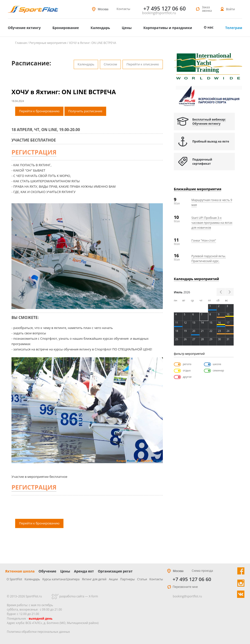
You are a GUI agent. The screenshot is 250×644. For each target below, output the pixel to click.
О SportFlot (14, 579)
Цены (127, 28)
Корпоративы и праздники (168, 28)
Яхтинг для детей (94, 579)
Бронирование (66, 28)
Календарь (100, 28)
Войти (230, 9)
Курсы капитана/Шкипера (61, 579)
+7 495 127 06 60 (192, 579)
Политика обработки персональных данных (38, 632)
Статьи (142, 579)
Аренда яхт (84, 571)
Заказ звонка (207, 9)
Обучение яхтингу (24, 28)
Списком (110, 64)
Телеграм (234, 28)
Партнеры (128, 579)
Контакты (124, 9)
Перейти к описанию (143, 64)
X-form (93, 596)
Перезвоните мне (185, 587)
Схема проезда (202, 571)
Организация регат (115, 571)
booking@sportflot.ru (159, 13)
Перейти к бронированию (39, 111)
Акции (113, 579)
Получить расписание (85, 111)
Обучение (47, 571)
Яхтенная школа (20, 571)
